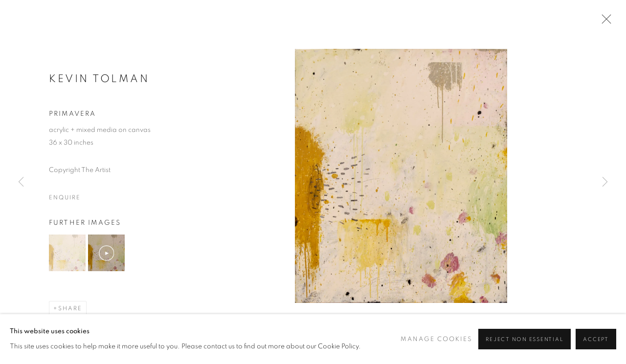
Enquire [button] (65, 197)
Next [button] (605, 182)
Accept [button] (596, 339)
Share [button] (70, 308)
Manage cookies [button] (436, 339)
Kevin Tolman (99, 79)
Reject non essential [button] (525, 339)
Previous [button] (21, 182)
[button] (67, 253)
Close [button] (604, 22)
